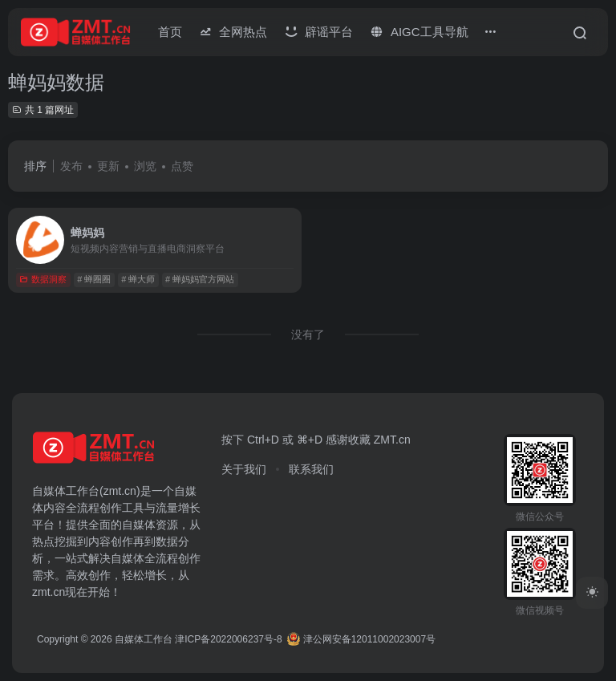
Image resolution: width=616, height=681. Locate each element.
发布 (71, 166)
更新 (108, 166)
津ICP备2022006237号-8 (228, 639)
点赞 (182, 166)
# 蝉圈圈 (94, 279)
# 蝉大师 (138, 279)
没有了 (308, 334)
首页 (170, 32)
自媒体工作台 (144, 639)
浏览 (145, 166)
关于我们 (244, 469)
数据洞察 (43, 279)
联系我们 (311, 469)
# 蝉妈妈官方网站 (200, 279)
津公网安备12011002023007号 (361, 639)
